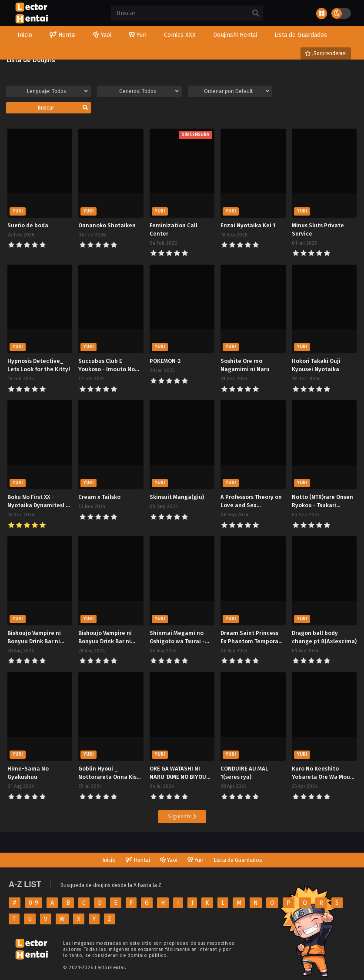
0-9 (33, 903)
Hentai (138, 860)
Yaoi (169, 860)
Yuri (195, 860)
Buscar (63, 108)
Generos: (149, 91)
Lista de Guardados (238, 860)
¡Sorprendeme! (326, 53)
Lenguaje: (57, 91)
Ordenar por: (237, 91)
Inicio (109, 860)
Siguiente (182, 816)
